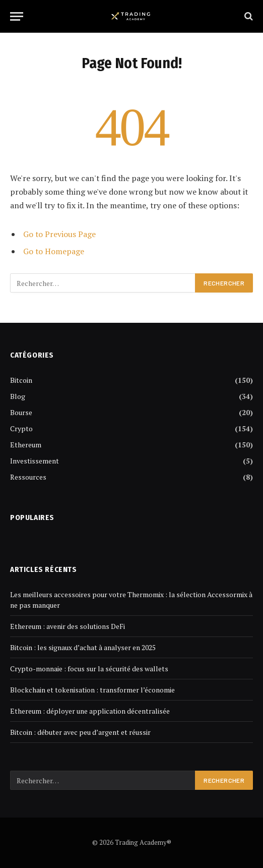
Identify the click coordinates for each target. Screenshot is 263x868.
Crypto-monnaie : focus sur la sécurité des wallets (89, 669)
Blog (18, 396)
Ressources (28, 477)
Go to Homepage (54, 251)
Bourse (21, 412)
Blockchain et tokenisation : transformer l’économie (92, 690)
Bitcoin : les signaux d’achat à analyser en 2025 (83, 647)
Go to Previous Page (59, 234)
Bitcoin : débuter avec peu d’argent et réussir (80, 732)
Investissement (35, 461)
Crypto (21, 428)
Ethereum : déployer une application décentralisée (90, 711)
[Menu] (17, 16)
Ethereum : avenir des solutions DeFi (68, 626)
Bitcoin (21, 380)
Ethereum (26, 445)
